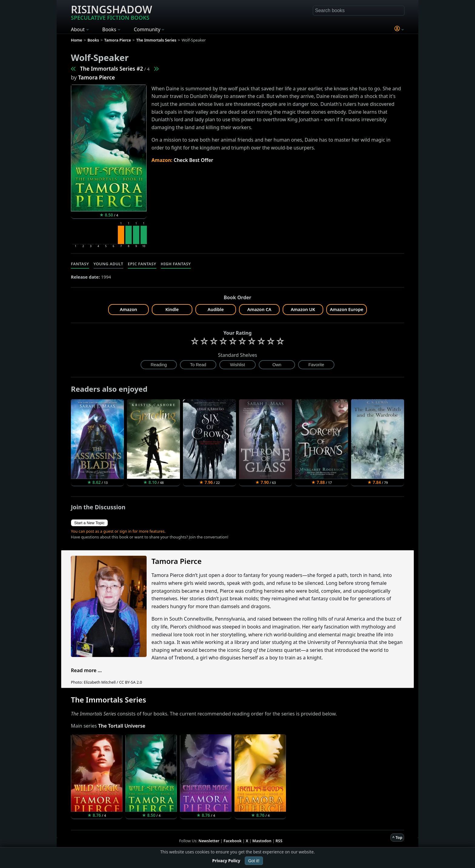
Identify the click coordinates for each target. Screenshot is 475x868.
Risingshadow (111, 12)
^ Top (397, 837)
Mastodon (262, 841)
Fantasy (80, 264)
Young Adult (108, 264)
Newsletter (209, 841)
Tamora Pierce (96, 77)
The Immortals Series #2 (111, 69)
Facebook (233, 841)
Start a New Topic (89, 523)
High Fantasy (176, 264)
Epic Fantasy (142, 264)
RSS (279, 841)
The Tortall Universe (122, 726)
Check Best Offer (193, 160)
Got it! (254, 861)
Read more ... (86, 670)
